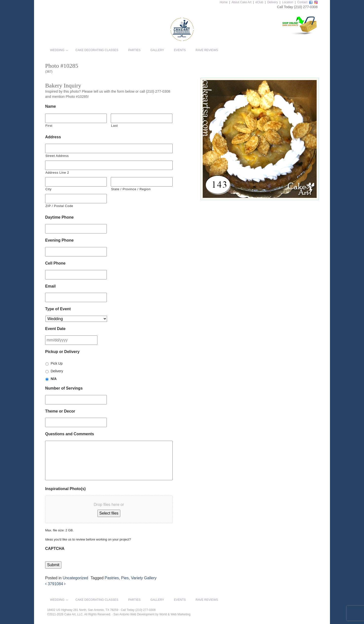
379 (50, 584)
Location (287, 2)
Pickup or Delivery (62, 352)
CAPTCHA (55, 549)
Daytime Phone (59, 217)
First (49, 126)
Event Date (55, 329)
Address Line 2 (57, 173)
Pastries (112, 578)
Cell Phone (55, 263)
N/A (54, 379)
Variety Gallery (144, 578)
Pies (125, 578)
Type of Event (58, 309)
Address (53, 137)
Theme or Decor (60, 411)
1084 (60, 584)
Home (224, 2)
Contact (302, 2)
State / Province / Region (131, 189)
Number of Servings (64, 388)
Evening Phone (59, 240)
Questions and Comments (70, 434)
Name (51, 106)
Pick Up (56, 363)
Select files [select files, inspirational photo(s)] (109, 513)
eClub (259, 2)
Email (50, 286)
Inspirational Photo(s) (65, 489)
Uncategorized (75, 578)
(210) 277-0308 (306, 7)
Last (114, 126)
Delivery (273, 2)
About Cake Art (242, 2)
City (48, 189)
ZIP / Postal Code (59, 206)
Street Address (57, 156)
